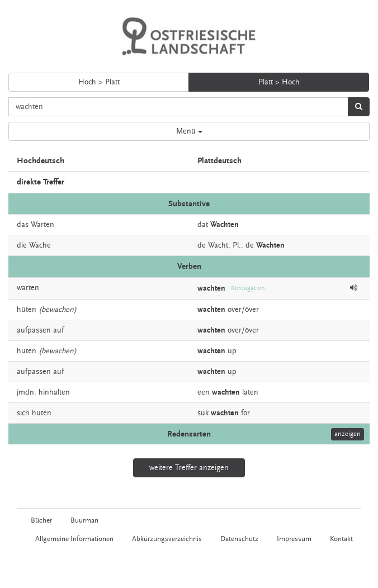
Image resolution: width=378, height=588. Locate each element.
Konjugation (248, 288)
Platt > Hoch (279, 82)
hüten (27, 310)
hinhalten (54, 392)
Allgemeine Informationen (74, 539)
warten (28, 288)
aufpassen (34, 330)
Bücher (41, 520)
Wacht (218, 245)
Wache (40, 245)
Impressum (294, 539)
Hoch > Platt (99, 82)
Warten (42, 225)
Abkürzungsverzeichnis (167, 539)
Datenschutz (239, 539)
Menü (189, 131)
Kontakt (341, 539)
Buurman (84, 520)
